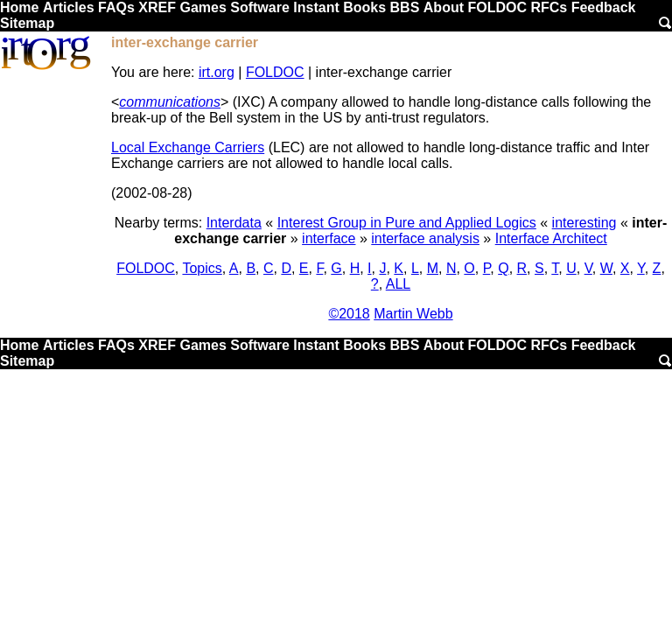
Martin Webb (413, 314)
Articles (69, 7)
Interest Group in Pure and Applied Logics (407, 223)
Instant (316, 7)
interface (329, 238)
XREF (157, 7)
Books (364, 7)
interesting (584, 223)
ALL (398, 284)
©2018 (349, 314)
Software (260, 7)
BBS (405, 7)
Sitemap (27, 23)
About (444, 7)
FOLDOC (497, 7)
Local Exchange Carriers (188, 147)
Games (203, 7)
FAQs (116, 7)
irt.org (217, 72)
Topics (202, 268)
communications (170, 102)
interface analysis (425, 238)
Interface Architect (551, 238)
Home (19, 7)
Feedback (604, 7)
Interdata (234, 223)
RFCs (549, 7)
